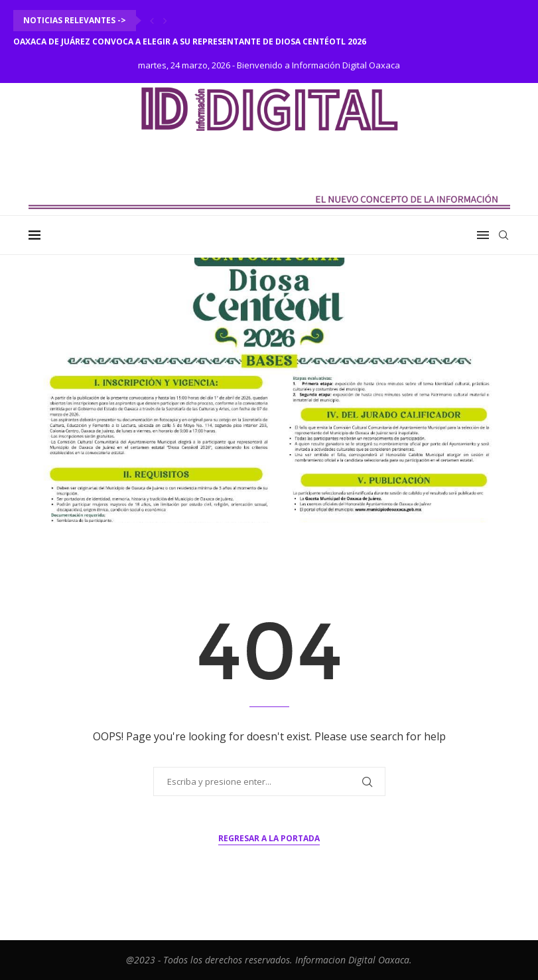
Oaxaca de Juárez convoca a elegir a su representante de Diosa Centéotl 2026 (190, 41)
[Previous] (152, 21)
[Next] (165, 21)
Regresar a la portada (269, 838)
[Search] (504, 235)
